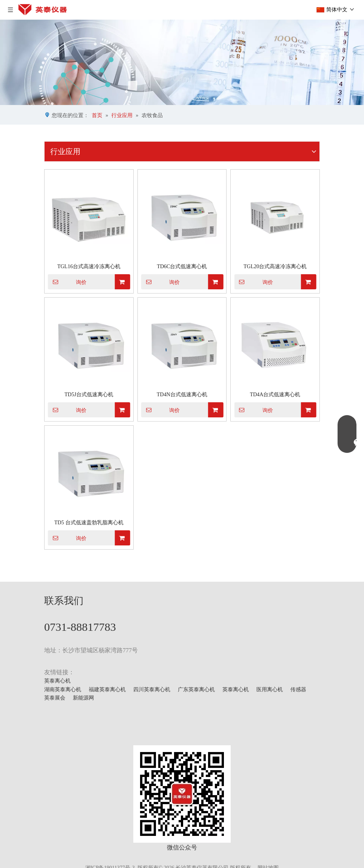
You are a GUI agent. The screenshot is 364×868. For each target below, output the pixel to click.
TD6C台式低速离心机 (182, 266)
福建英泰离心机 (107, 690)
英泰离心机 (57, 681)
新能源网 (83, 698)
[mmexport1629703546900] (182, 794)
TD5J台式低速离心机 (89, 395)
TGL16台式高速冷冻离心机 (89, 266)
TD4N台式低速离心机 (182, 395)
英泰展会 (55, 698)
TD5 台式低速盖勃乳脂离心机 (89, 523)
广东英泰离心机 (196, 690)
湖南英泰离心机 (63, 690)
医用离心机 (270, 690)
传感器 (298, 690)
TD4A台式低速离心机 (275, 395)
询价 (67, 282)
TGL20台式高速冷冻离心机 (275, 266)
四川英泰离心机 (152, 690)
